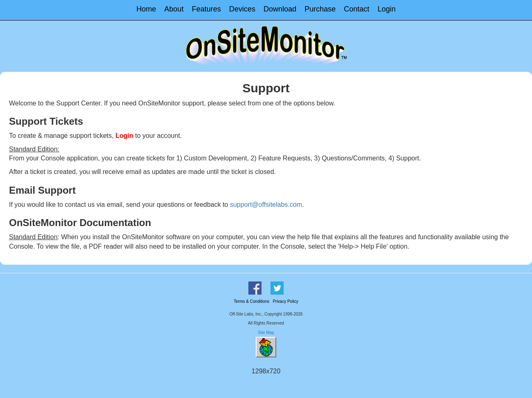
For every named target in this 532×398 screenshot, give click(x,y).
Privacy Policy (285, 301)
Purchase (320, 9)
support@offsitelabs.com (266, 205)
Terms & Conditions (251, 301)
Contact (357, 9)
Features (206, 9)
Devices (242, 9)
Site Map (266, 333)
